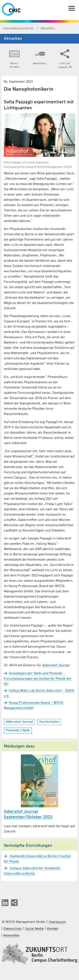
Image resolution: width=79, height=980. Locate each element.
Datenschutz (13, 929)
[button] (5, 903)
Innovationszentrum (19, 29)
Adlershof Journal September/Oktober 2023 (28, 814)
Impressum (57, 922)
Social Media (34, 929)
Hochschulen (49, 722)
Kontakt (53, 929)
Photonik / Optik (18, 731)
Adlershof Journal (56, 665)
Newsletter (12, 936)
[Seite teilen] (14, 903)
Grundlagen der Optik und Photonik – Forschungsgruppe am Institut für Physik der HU (38, 679)
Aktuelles (48, 29)
